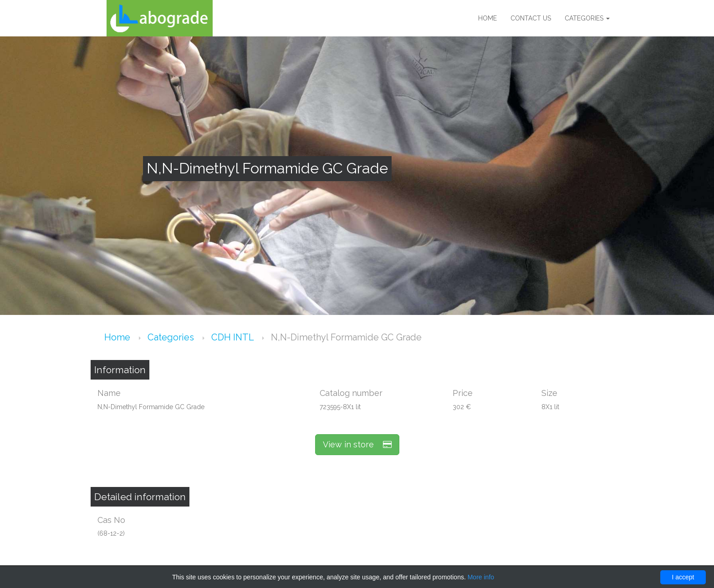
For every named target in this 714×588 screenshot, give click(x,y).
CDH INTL (234, 337)
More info (481, 577)
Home (487, 18)
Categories (587, 18)
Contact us (531, 18)
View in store (357, 444)
